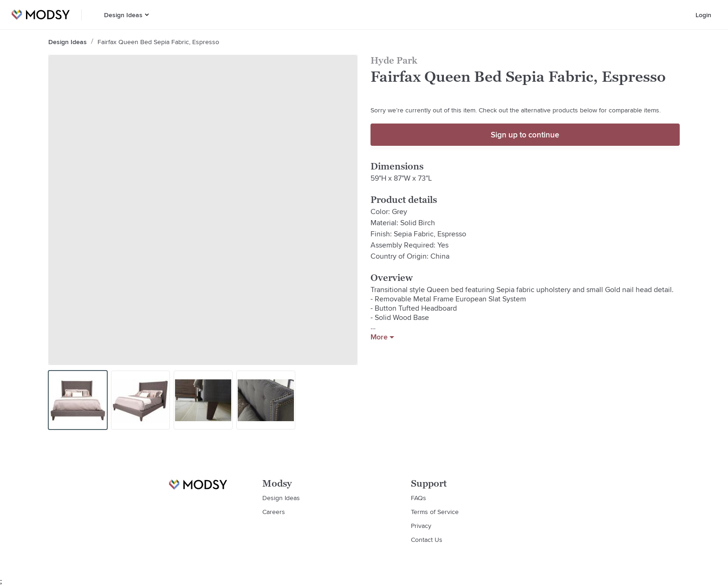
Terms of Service (435, 512)
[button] (147, 15)
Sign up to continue (525, 135)
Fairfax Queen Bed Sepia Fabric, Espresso (158, 42)
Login (703, 15)
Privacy (421, 526)
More (382, 337)
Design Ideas (123, 15)
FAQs (419, 498)
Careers (274, 512)
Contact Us (427, 540)
